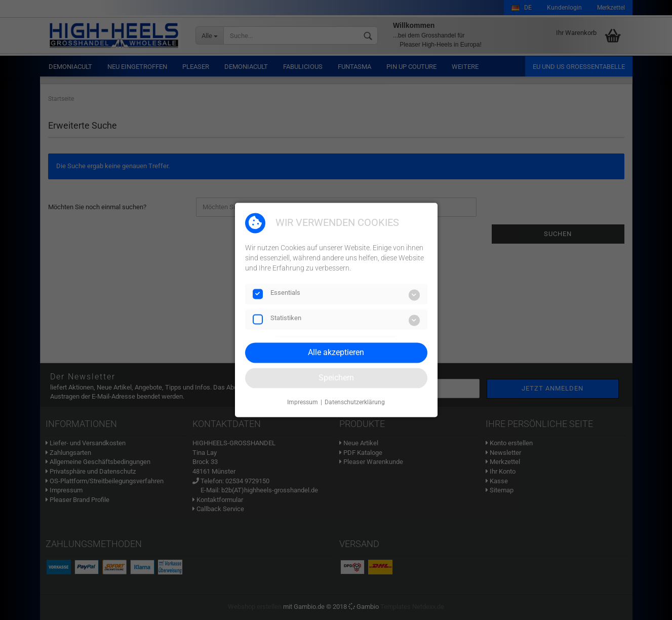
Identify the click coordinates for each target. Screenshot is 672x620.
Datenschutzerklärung (355, 402)
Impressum (303, 402)
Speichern (336, 378)
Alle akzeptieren (336, 352)
